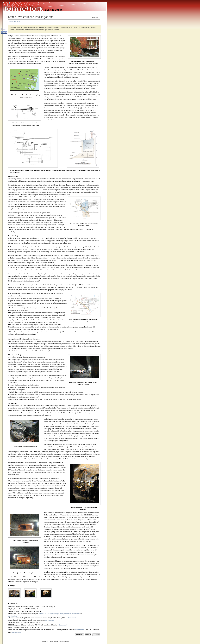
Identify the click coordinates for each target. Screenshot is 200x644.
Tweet (3, 29)
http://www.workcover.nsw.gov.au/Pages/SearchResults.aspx (59, 614)
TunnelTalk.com (54, 641)
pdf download (13, 616)
